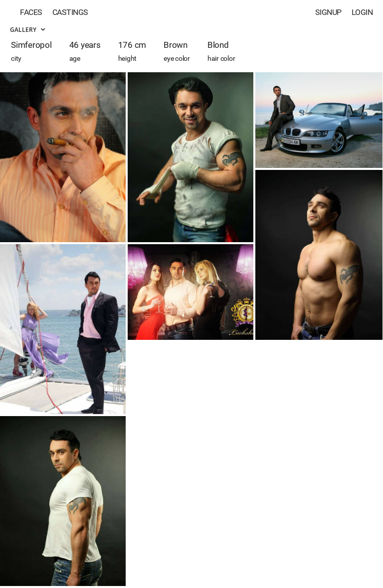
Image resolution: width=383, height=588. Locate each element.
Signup (328, 12)
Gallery (27, 30)
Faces (31, 12)
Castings (70, 12)
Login (362, 12)
